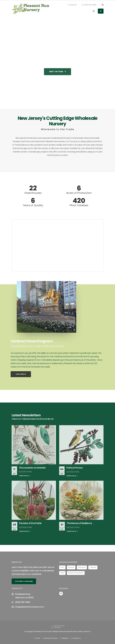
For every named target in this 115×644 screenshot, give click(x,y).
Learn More (15, 374)
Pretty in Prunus (75, 473)
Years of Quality (33, 205)
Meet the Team (58, 77)
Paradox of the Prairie (30, 529)
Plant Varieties (79, 205)
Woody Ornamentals (76, 573)
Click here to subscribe (24, 581)
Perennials (83, 567)
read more (24, 481)
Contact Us (72, 5)
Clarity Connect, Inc (84, 631)
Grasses (72, 567)
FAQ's (38, 638)
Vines (63, 573)
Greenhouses (33, 193)
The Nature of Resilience (79, 529)
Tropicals (94, 567)
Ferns (62, 567)
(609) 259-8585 (89, 5)
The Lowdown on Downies (32, 473)
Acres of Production (79, 193)
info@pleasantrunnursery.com (30, 607)
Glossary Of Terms (51, 638)
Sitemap (65, 638)
